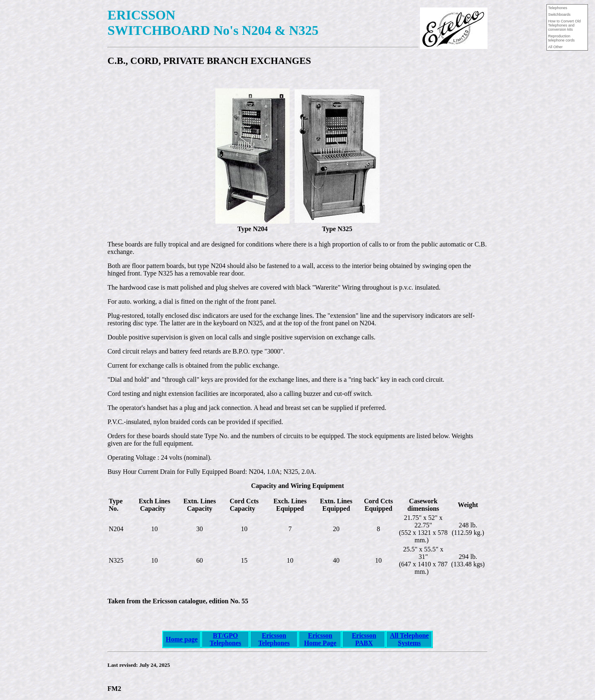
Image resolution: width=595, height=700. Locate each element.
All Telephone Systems (410, 639)
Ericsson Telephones (274, 639)
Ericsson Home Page (320, 639)
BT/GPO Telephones (225, 639)
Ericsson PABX (364, 639)
